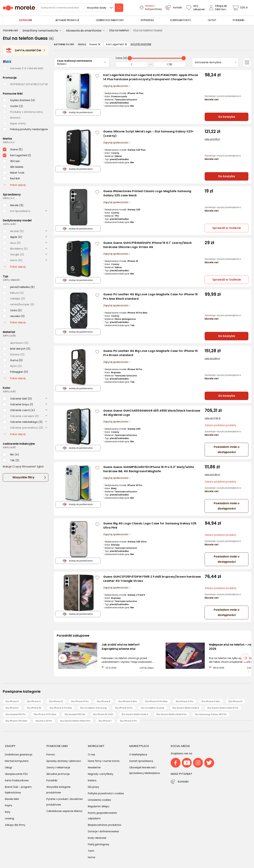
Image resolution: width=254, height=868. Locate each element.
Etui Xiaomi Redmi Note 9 (186, 708)
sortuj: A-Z (8, 142)
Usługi (8, 767)
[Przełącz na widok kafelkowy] (247, 63)
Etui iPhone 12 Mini (128, 701)
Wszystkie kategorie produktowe (58, 790)
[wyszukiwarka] (81, 8)
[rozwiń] (46, 211)
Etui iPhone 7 (105, 721)
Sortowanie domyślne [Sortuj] (208, 62)
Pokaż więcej (15, 185)
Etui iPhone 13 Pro (80, 701)
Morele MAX (12, 799)
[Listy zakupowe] (196, 8)
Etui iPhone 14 (235, 701)
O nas (91, 755)
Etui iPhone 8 (104, 701)
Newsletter (94, 767)
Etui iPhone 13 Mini (211, 701)
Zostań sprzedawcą (141, 761)
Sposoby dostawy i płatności (64, 761)
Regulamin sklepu (99, 806)
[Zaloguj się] (219, 8)
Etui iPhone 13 (56, 701)
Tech (91, 851)
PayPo (9, 805)
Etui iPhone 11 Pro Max (16, 721)
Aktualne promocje (58, 774)
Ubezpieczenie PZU (16, 774)
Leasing (9, 818)
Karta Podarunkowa (17, 780)
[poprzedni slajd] (63, 658)
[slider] (130, 58)
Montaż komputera (17, 761)
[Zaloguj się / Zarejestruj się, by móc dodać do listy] (97, 76)
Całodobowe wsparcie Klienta (64, 811)
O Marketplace (138, 755)
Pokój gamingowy (99, 844)
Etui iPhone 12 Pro (185, 701)
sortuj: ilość (9, 224)
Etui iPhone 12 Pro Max (61, 708)
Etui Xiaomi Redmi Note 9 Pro (75, 721)
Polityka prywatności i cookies (106, 793)
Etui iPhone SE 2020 (103, 714)
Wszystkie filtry (23, 477)
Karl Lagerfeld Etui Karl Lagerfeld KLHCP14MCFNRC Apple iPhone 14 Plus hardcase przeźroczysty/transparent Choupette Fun (151, 77)
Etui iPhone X (12, 708)
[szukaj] (119, 8)
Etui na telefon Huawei (153, 708)
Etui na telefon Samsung (93, 708)
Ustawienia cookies (99, 800)
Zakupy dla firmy (15, 825)
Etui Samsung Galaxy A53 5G (211, 714)
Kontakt (183, 782)
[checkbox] (19, 100)
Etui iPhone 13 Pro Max (156, 701)
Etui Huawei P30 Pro (16, 714)
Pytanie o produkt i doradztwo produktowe (65, 802)
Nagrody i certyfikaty (101, 774)
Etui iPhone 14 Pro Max (45, 714)
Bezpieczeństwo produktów (105, 825)
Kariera (92, 780)
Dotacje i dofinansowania (103, 831)
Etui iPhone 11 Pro (128, 721)
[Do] (169, 64)
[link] (67, 20)
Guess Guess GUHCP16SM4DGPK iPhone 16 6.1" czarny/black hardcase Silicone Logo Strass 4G (147, 245)
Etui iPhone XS (34, 708)
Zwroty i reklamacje (58, 767)
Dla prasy (93, 787)
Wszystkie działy (97, 8)
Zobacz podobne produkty (220, 425)
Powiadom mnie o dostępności (227, 449)
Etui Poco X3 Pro (44, 721)
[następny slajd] (245, 658)
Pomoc (51, 755)
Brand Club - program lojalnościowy (18, 790)
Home (92, 857)
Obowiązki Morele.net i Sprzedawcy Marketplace (145, 770)
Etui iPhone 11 (12, 701)
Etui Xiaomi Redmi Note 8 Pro (172, 714)
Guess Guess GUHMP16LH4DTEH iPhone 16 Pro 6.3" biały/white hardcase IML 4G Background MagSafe (149, 469)
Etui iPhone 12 (34, 701)
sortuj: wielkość (11, 280)
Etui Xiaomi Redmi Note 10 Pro (223, 708)
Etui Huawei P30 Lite (75, 714)
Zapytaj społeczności (116, 86)
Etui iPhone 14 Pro (124, 708)
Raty (8, 812)
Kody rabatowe (97, 838)
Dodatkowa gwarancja (19, 755)
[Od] (132, 64)
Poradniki (52, 780)
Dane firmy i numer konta (104, 761)
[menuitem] (67, 20)
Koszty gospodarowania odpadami (102, 816)
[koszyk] (241, 8)
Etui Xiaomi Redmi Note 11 (135, 714)
